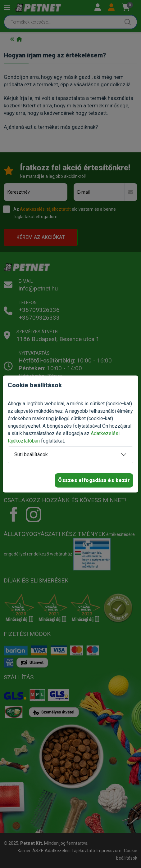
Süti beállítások (31, 454)
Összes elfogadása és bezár (94, 480)
